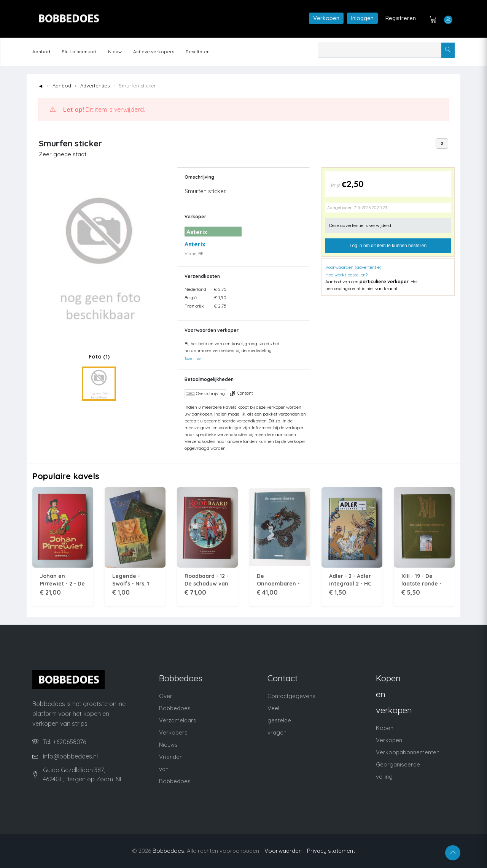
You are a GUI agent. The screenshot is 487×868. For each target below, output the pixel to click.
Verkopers (173, 732)
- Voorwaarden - (283, 851)
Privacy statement (331, 851)
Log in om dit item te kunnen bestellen (388, 246)
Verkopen (326, 18)
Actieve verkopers (154, 52)
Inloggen (362, 18)
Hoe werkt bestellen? (346, 275)
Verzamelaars (178, 720)
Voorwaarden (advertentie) (353, 267)
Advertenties (95, 86)
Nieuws (168, 745)
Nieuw (115, 52)
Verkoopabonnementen (408, 752)
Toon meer (193, 358)
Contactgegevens (291, 696)
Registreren (401, 18)
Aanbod (41, 52)
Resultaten (198, 52)
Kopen (385, 728)
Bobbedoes (168, 851)
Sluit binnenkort (79, 52)
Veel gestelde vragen (279, 720)
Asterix (195, 244)
